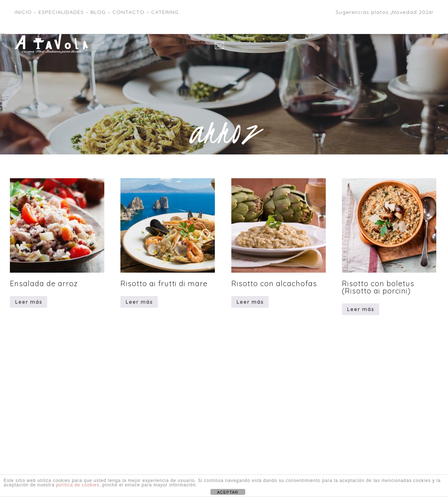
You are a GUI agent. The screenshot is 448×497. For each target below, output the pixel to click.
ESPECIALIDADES (61, 12)
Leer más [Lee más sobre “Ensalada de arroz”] (29, 302)
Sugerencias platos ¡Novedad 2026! (384, 12)
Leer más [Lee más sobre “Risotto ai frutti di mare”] (139, 302)
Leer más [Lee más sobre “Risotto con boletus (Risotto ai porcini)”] (361, 309)
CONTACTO (128, 12)
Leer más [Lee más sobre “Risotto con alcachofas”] (250, 302)
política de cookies (78, 485)
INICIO (23, 12)
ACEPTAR (228, 492)
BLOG (98, 12)
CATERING (165, 12)
